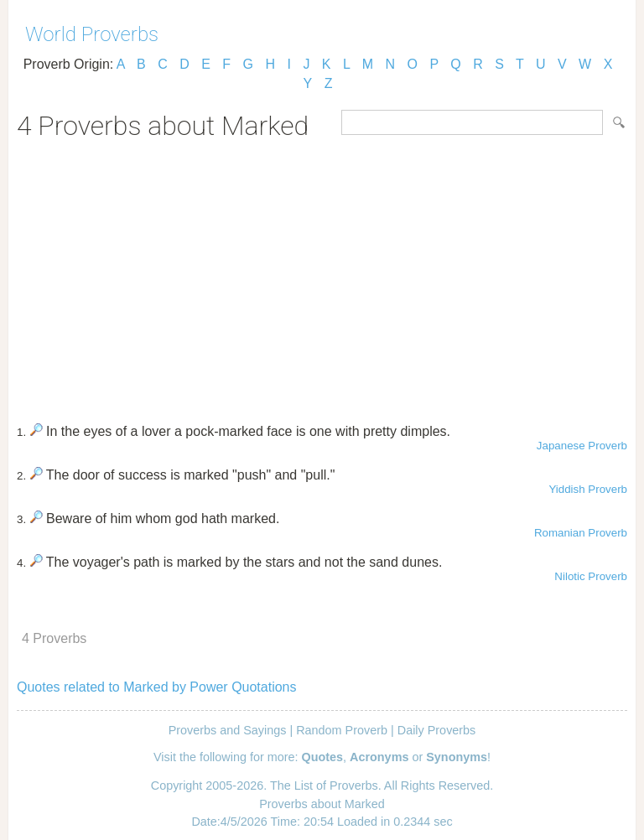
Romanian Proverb (581, 533)
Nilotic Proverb (591, 576)
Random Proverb (342, 730)
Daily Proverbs (437, 730)
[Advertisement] (322, 276)
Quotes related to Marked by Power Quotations (157, 687)
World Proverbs (92, 34)
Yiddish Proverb (588, 489)
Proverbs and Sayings (228, 730)
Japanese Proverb (582, 446)
